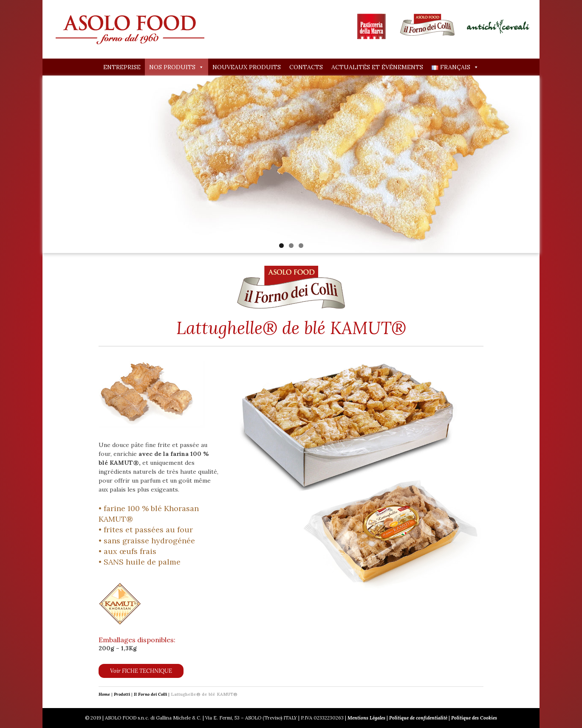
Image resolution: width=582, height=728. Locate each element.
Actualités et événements (377, 67)
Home (104, 694)
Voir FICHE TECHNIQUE (141, 671)
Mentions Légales (366, 718)
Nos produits (177, 67)
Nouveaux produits (247, 67)
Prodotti (122, 694)
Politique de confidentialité (418, 718)
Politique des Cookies (474, 718)
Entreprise (122, 67)
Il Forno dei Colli (150, 694)
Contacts (306, 67)
